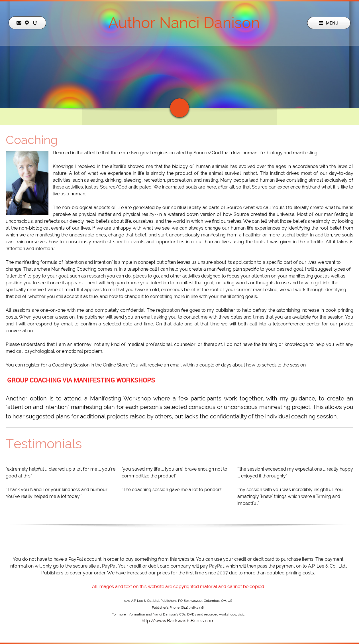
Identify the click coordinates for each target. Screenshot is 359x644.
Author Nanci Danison (184, 23)
